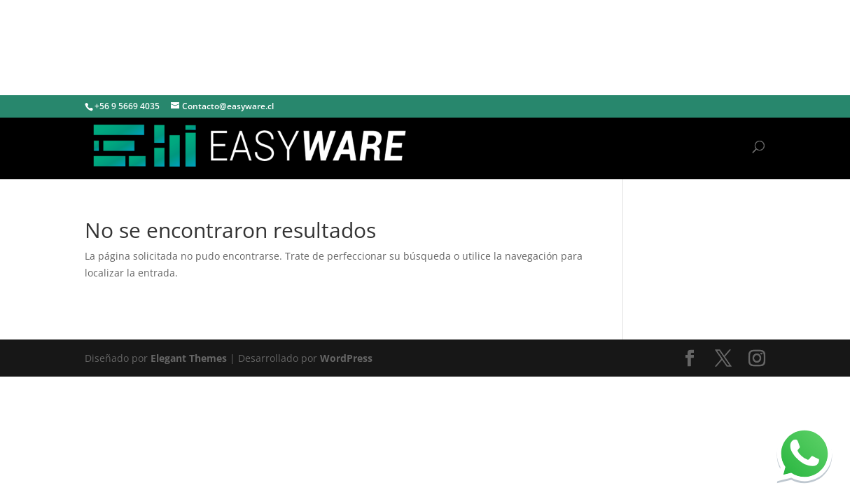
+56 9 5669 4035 (127, 106)
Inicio (724, 146)
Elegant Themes (189, 358)
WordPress (346, 358)
